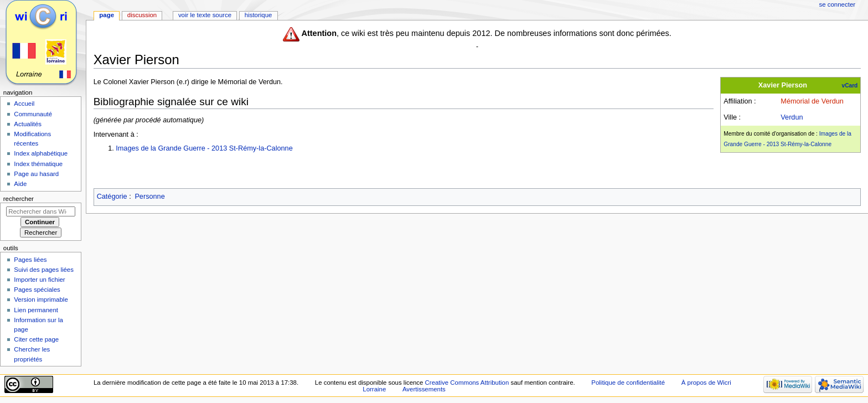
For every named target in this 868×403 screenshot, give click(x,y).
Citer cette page (36, 339)
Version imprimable (41, 299)
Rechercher (19, 199)
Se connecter (838, 4)
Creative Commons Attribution (467, 383)
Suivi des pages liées (44, 270)
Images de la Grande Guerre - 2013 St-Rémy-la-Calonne (204, 148)
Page (107, 15)
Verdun (792, 117)
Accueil (24, 104)
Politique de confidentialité (628, 383)
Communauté (33, 114)
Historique (259, 15)
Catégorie (112, 197)
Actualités (28, 124)
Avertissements (424, 389)
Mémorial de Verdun (812, 101)
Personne (149, 197)
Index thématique (38, 164)
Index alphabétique (41, 153)
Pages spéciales (37, 290)
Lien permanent (36, 310)
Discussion (142, 15)
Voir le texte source (205, 15)
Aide (20, 184)
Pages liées (30, 260)
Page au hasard (36, 174)
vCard (850, 86)
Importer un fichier (39, 280)
